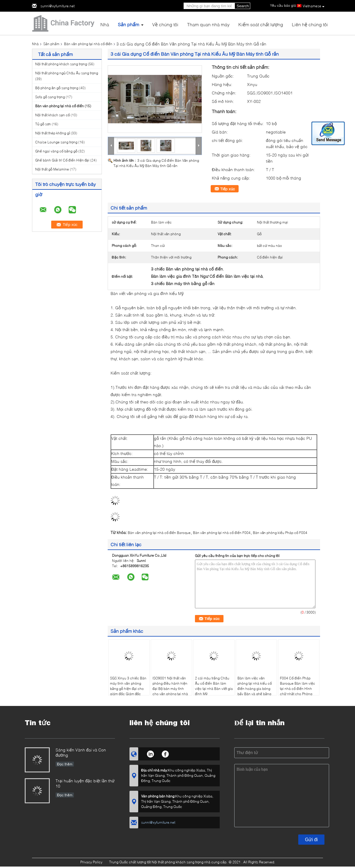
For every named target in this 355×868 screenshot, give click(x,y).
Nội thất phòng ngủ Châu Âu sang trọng (67, 73)
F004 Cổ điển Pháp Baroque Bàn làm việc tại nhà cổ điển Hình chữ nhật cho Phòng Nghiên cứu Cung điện (298, 689)
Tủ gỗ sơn (43, 124)
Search (243, 6)
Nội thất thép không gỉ (53, 133)
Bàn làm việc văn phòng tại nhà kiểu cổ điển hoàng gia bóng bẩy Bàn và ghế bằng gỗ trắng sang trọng (255, 689)
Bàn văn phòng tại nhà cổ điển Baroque (159, 533)
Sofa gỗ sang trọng (50, 97)
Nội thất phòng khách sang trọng (61, 64)
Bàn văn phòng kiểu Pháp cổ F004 (280, 533)
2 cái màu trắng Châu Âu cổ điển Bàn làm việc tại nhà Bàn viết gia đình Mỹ (214, 686)
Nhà (105, 24)
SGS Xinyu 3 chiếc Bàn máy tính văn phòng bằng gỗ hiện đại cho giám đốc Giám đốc (128, 686)
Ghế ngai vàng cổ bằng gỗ (56, 151)
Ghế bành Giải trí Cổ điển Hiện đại (62, 160)
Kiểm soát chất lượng (261, 24)
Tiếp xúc (228, 189)
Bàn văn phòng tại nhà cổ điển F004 (222, 533)
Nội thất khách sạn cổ (53, 115)
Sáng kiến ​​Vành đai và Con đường (81, 752)
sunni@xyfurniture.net (57, 6)
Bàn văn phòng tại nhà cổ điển (88, 44)
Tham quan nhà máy (208, 24)
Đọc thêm (65, 764)
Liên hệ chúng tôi (310, 24)
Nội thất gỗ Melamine (52, 169)
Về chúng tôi (165, 24)
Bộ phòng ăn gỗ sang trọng (57, 88)
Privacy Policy (91, 862)
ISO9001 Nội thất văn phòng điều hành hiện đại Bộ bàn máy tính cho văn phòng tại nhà (170, 686)
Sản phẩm (128, 24)
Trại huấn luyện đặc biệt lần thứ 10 (85, 783)
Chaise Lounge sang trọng (56, 142)
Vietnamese (314, 6)
